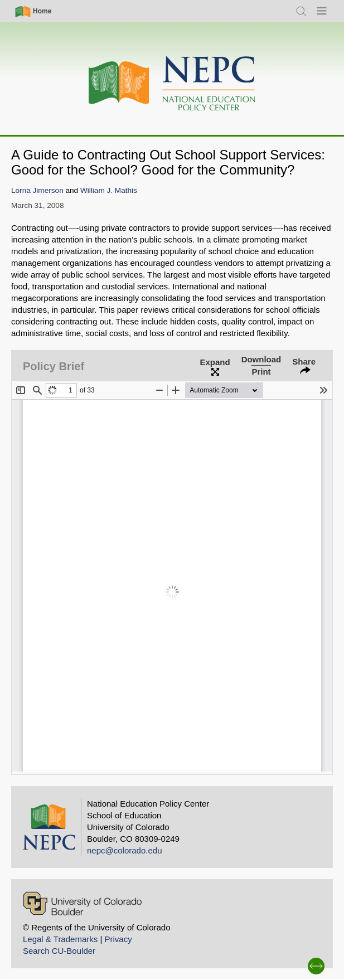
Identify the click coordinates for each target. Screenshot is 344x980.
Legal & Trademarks (60, 939)
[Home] (172, 84)
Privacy (118, 939)
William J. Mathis (109, 190)
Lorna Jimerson (37, 190)
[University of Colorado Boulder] (82, 903)
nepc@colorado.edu (125, 850)
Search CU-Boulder (59, 951)
